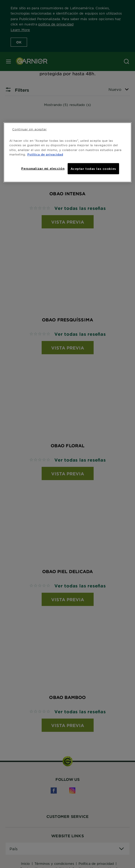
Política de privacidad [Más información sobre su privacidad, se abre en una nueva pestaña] (45, 154)
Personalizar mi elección (43, 168)
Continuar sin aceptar (29, 129)
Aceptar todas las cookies (93, 168)
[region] (68, 152)
